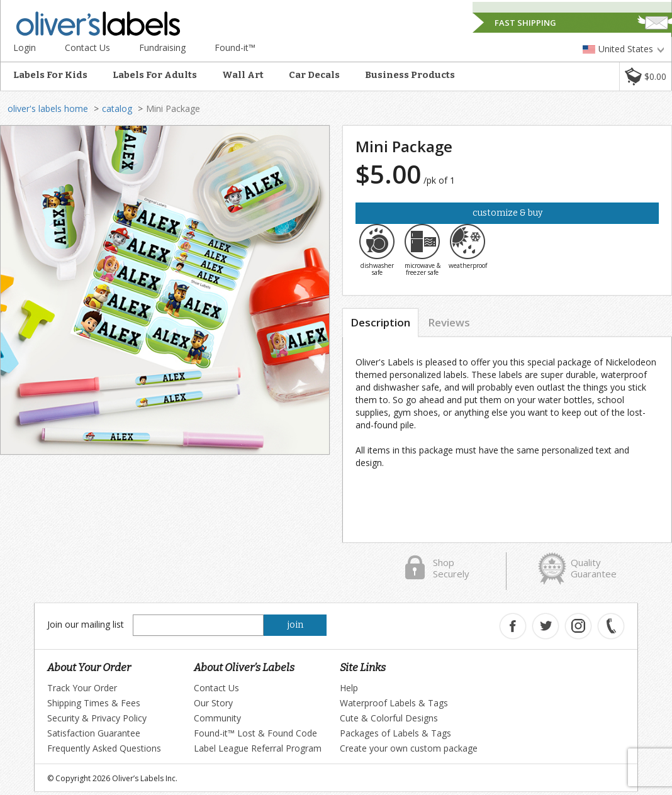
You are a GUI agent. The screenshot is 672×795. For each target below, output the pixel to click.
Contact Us (87, 47)
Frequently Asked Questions (104, 748)
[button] (645, 76)
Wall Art (243, 75)
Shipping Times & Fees (94, 703)
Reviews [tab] (449, 322)
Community (217, 718)
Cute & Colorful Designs (389, 718)
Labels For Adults (155, 75)
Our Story (213, 703)
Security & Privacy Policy (97, 718)
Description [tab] (380, 322)
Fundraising (162, 47)
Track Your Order (82, 688)
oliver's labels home (48, 108)
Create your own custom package (409, 748)
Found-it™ (235, 47)
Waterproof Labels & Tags (394, 703)
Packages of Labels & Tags (395, 733)
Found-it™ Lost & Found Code (255, 733)
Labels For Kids (50, 75)
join (295, 625)
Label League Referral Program (258, 748)
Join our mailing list (86, 624)
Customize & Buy (507, 213)
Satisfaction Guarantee (94, 733)
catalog (117, 108)
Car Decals (314, 75)
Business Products (410, 75)
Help (349, 688)
